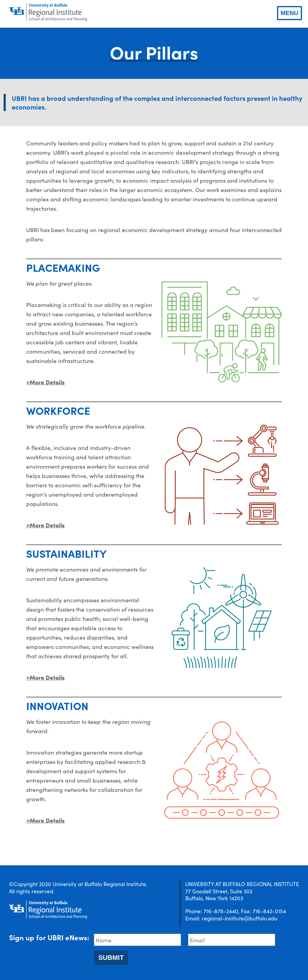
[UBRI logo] (48, 12)
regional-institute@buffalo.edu (240, 918)
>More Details (45, 382)
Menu (290, 13)
